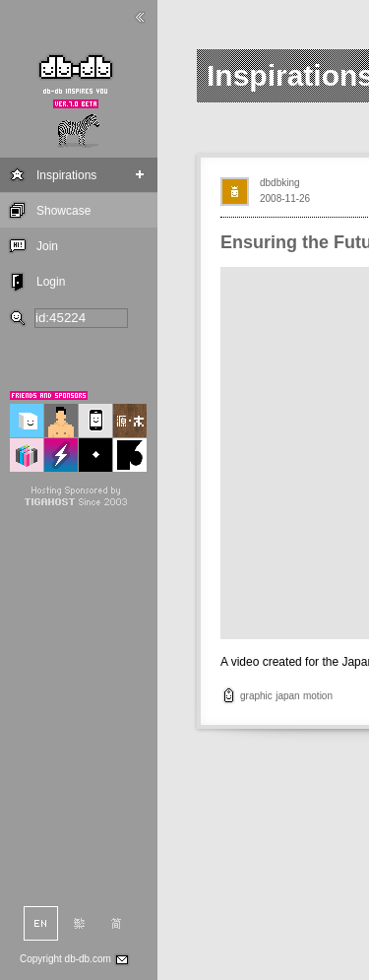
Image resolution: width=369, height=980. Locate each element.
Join (47, 246)
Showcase (63, 211)
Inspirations (66, 175)
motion (318, 696)
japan (287, 696)
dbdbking (280, 183)
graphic (256, 696)
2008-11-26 (285, 198)
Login (51, 282)
